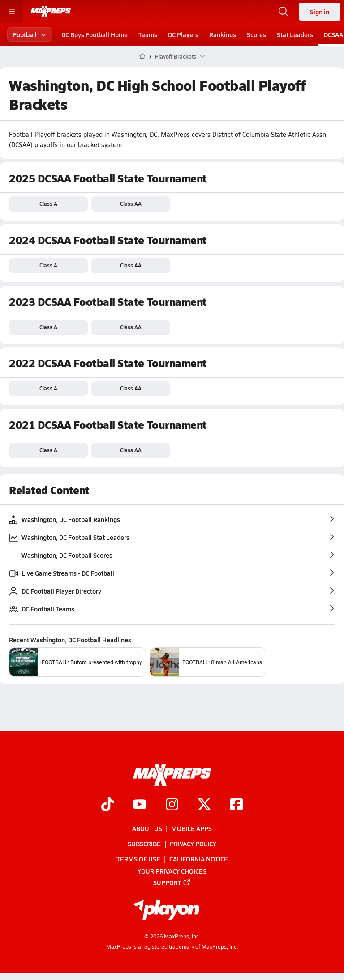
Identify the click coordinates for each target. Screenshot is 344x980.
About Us (147, 828)
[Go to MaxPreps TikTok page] (107, 805)
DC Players (183, 34)
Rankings (223, 34)
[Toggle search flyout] (284, 12)
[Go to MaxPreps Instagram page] (172, 805)
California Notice (199, 859)
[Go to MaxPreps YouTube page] (140, 805)
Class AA (131, 204)
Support (172, 882)
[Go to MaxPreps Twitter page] (204, 805)
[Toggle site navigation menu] (12, 12)
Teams (148, 34)
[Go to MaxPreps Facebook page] (236, 805)
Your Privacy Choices (172, 871)
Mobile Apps (191, 828)
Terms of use (138, 859)
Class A (48, 204)
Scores (256, 34)
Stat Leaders (295, 34)
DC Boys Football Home (95, 34)
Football (30, 34)
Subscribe (144, 844)
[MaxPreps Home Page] (142, 56)
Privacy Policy (193, 844)
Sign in (320, 12)
